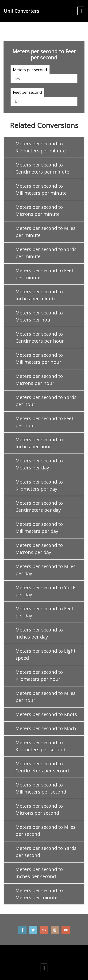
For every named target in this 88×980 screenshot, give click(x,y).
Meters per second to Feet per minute (44, 274)
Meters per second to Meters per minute (39, 894)
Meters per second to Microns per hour (39, 380)
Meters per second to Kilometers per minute (41, 147)
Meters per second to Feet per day (44, 612)
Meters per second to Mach (46, 728)
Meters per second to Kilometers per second (40, 746)
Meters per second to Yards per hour (46, 401)
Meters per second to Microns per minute (39, 211)
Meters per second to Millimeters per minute (41, 189)
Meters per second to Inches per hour (39, 443)
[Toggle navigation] (81, 11)
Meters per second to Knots (46, 714)
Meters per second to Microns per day (39, 549)
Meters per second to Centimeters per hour (40, 337)
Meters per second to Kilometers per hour (39, 676)
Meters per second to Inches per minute (39, 295)
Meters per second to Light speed (46, 654)
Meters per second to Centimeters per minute (42, 168)
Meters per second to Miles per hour (46, 697)
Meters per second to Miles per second (46, 831)
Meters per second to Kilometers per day (39, 485)
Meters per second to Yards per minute (46, 253)
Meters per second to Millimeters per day (39, 528)
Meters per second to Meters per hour (39, 316)
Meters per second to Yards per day (46, 591)
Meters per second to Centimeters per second (42, 767)
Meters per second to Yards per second (46, 852)
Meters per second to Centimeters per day (39, 506)
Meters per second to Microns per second (39, 809)
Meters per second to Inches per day (39, 633)
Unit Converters (21, 11)
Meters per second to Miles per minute (46, 232)
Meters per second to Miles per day (46, 570)
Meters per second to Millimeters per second (41, 788)
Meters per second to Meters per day (39, 464)
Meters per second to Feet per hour (44, 422)
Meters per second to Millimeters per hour (39, 358)
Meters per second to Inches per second (39, 873)
